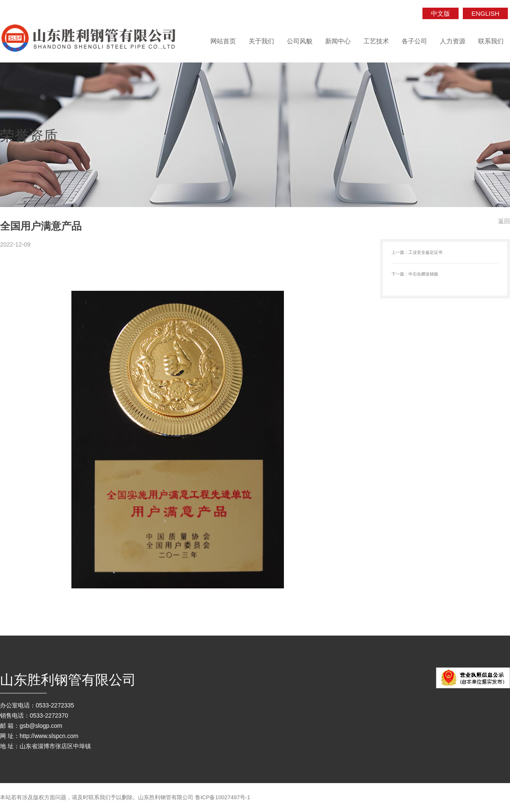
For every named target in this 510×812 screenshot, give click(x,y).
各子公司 (414, 41)
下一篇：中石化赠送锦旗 (415, 274)
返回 (504, 221)
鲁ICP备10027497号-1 (223, 797)
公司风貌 (300, 41)
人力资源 (453, 41)
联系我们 (491, 41)
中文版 (441, 13)
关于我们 (261, 41)
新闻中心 (338, 41)
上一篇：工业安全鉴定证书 (417, 252)
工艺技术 (376, 41)
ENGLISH (485, 13)
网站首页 (223, 41)
